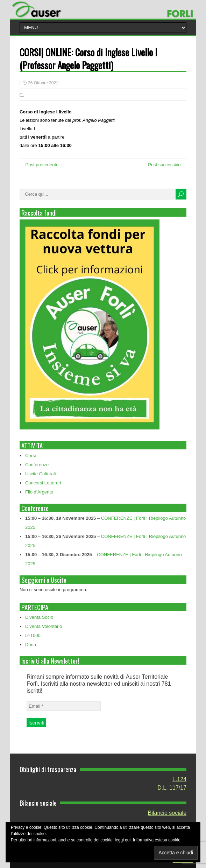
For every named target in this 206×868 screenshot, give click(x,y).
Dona (31, 645)
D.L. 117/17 (172, 788)
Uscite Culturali (40, 474)
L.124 (179, 779)
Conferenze (37, 465)
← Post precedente (39, 165)
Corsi (30, 456)
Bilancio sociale (167, 813)
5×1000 (33, 635)
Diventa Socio (39, 617)
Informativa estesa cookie (157, 840)
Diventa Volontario (44, 626)
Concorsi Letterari (43, 483)
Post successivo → (167, 165)
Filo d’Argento (39, 492)
